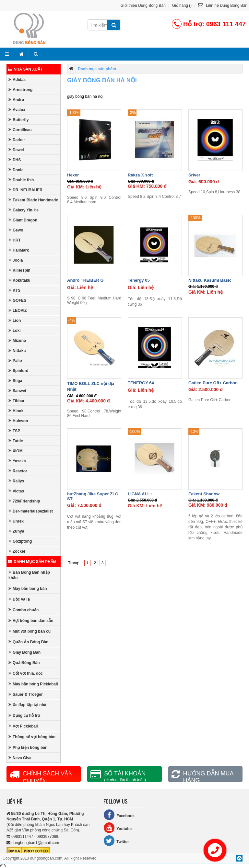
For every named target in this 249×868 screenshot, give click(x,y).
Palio (15, 361)
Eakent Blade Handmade (33, 200)
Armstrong (20, 90)
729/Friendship (24, 501)
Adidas (17, 79)
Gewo (16, 230)
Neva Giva (20, 758)
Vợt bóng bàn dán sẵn (31, 620)
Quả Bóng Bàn (24, 663)
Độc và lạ (19, 599)
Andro (16, 100)
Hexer (73, 175)
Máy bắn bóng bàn (28, 588)
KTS (14, 290)
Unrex (16, 521)
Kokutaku (19, 280)
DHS (15, 160)
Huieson (18, 421)
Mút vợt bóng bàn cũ (30, 631)
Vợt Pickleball (23, 726)
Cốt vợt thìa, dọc (26, 673)
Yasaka (17, 461)
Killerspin (19, 270)
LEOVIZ (18, 310)
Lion (15, 320)
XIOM (16, 451)
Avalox (17, 110)
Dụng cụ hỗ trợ (24, 715)
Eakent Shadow (204, 494)
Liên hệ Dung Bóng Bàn (223, 6)
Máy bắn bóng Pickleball (33, 684)
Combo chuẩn (24, 610)
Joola (16, 260)
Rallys (16, 481)
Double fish (21, 180)
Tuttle (16, 441)
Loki (15, 330)
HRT (15, 240)
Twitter (116, 841)
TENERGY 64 (141, 383)
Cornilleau (20, 130)
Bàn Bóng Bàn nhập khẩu (29, 575)
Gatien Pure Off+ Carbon (213, 383)
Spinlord (18, 371)
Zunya (16, 531)
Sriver (194, 175)
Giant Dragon (23, 220)
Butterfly (18, 120)
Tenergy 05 (139, 280)
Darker (17, 140)
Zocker (17, 551)
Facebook (119, 815)
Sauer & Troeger (26, 694)
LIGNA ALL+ (140, 494)
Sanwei (17, 391)
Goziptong (20, 541)
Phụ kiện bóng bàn (28, 747)
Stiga (15, 381)
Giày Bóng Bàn (24, 652)
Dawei (16, 150)
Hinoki (17, 411)
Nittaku (17, 350)
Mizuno (17, 340)
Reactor (18, 471)
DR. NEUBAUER (25, 190)
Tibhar (16, 401)
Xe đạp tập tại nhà (27, 705)
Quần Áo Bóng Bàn (28, 642)
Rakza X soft (140, 175)
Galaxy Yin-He (24, 210)
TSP (14, 431)
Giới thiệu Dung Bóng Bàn (143, 6)
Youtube (118, 828)
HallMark (19, 250)
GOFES (17, 300)
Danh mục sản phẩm (32, 562)
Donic (16, 170)
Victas (16, 491)
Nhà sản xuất (25, 69)
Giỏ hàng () (182, 6)
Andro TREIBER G (85, 280)
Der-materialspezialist (31, 511)
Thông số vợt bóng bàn (32, 737)
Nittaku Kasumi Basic (210, 280)
